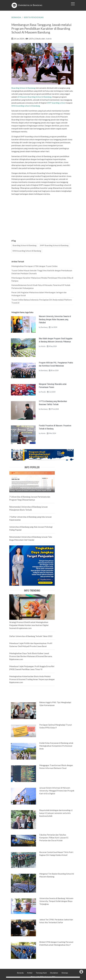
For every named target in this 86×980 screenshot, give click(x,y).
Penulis (43, 392)
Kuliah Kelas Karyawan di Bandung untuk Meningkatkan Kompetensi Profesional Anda (56, 746)
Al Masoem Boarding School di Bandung (34, 97)
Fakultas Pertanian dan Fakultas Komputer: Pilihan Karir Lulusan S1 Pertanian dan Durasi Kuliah (54, 838)
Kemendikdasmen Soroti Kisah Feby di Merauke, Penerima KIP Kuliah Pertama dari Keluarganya (41, 287)
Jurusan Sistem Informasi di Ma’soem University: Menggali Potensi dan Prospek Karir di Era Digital (57, 791)
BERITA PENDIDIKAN (34, 17)
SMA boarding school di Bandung (26, 106)
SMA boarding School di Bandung (27, 251)
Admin (49, 39)
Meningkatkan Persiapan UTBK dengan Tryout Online (34, 266)
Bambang (44, 327)
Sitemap (65, 973)
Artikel (30, 973)
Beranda (20, 973)
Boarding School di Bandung (24, 88)
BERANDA (16, 17)
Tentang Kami (41, 973)
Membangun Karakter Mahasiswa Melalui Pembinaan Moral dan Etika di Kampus (42, 279)
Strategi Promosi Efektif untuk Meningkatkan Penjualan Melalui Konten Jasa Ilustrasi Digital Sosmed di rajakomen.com (29, 625)
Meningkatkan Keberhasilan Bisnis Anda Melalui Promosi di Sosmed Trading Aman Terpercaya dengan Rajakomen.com (32, 679)
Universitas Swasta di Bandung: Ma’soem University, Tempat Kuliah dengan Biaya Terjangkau (56, 901)
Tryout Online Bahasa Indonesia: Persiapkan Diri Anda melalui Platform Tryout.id (42, 301)
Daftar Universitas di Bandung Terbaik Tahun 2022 (31, 636)
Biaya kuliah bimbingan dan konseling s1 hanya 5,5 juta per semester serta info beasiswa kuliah (56, 813)
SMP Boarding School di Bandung (54, 245)
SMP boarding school (56, 103)
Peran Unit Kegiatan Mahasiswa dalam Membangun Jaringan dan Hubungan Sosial (39, 294)
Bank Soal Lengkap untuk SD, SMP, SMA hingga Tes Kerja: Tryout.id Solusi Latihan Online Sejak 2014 (32, 489)
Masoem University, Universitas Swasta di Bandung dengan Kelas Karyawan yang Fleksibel (55, 319)
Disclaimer (54, 973)
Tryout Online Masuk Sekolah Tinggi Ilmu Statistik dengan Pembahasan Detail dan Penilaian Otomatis (42, 272)
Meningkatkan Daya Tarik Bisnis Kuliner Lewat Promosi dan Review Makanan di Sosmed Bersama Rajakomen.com (31, 656)
